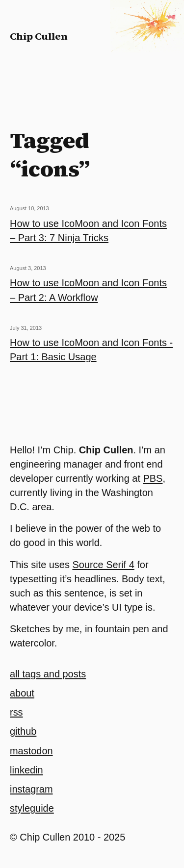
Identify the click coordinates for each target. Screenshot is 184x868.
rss (16, 712)
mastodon (31, 751)
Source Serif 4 (103, 565)
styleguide (32, 808)
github (23, 731)
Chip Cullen (39, 36)
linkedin (26, 770)
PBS (153, 478)
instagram (31, 789)
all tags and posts (48, 674)
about (22, 693)
